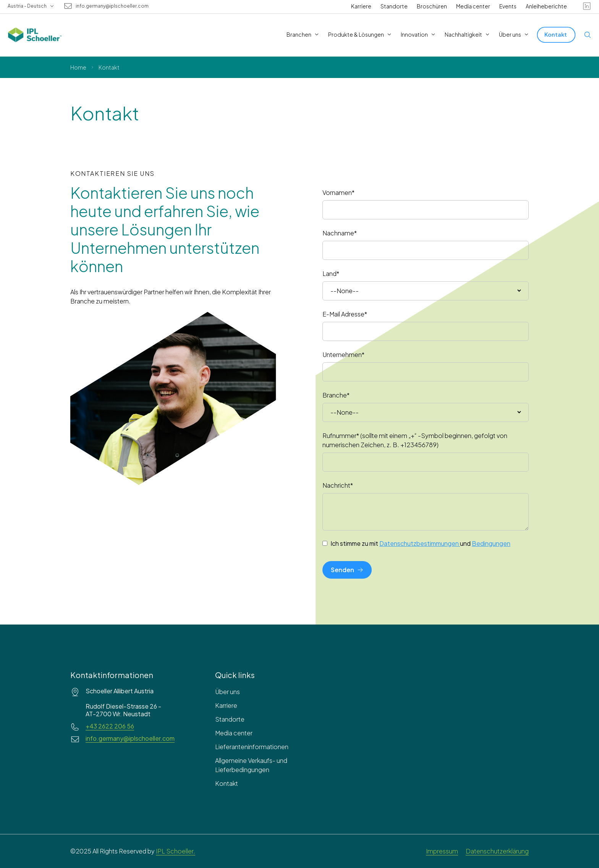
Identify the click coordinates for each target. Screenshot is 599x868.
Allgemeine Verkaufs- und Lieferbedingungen (251, 765)
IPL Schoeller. (176, 851)
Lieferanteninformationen (252, 747)
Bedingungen (491, 543)
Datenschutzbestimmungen (420, 543)
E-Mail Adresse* (345, 314)
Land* (331, 273)
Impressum (442, 851)
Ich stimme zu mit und (420, 544)
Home (78, 67)
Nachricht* (338, 485)
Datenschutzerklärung (497, 851)
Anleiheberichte (546, 6)
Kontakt (227, 783)
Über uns (227, 692)
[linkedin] (587, 6)
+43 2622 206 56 (110, 726)
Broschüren (432, 6)
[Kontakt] (556, 35)
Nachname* (340, 233)
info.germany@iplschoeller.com (112, 6)
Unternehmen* (343, 355)
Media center (473, 6)
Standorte (394, 6)
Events (508, 6)
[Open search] (588, 35)
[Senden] (347, 570)
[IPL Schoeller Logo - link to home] (35, 35)
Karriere (361, 6)
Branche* (336, 395)
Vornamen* (338, 192)
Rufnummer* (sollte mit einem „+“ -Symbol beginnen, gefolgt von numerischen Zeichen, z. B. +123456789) (415, 440)
